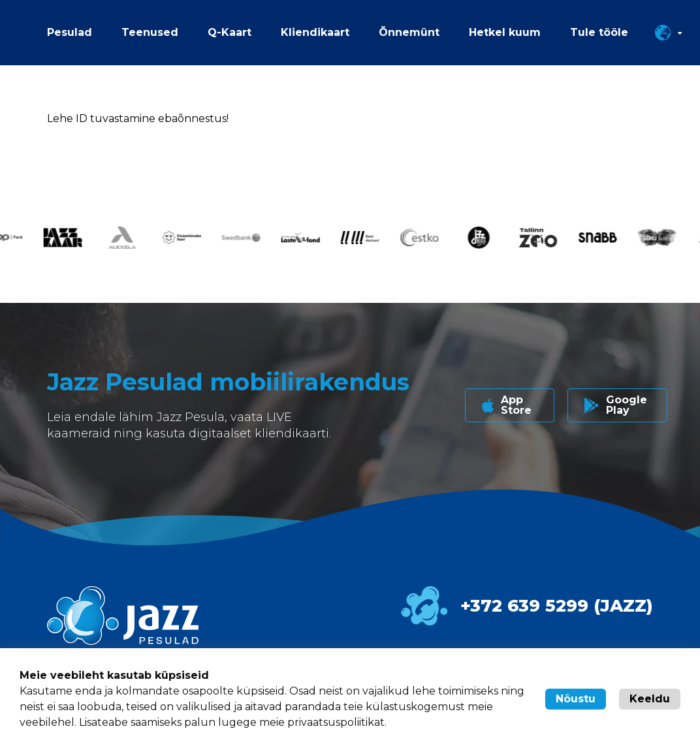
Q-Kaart (230, 32)
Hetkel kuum (505, 32)
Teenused (150, 32)
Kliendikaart (315, 32)
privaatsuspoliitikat (336, 722)
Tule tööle (599, 32)
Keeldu (650, 699)
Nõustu (576, 699)
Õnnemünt (409, 32)
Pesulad (70, 32)
